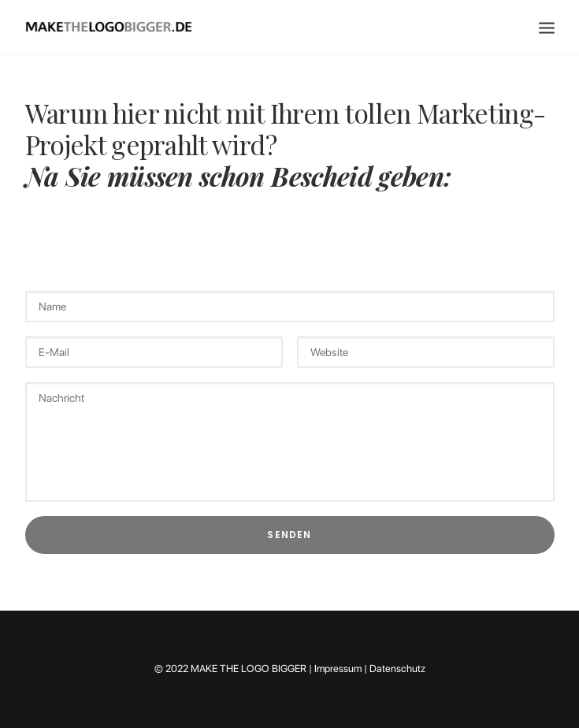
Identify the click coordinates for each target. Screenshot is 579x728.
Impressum (338, 669)
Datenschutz (397, 669)
